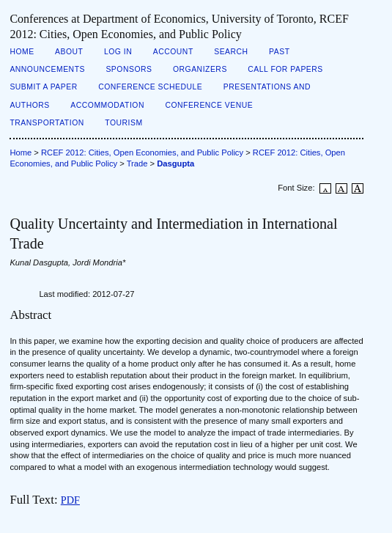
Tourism (123, 123)
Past (279, 52)
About (69, 52)
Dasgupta (175, 163)
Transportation (47, 123)
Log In (118, 52)
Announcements (47, 69)
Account (173, 52)
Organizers (200, 69)
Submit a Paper (43, 87)
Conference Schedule (150, 87)
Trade (137, 163)
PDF (70, 500)
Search (231, 52)
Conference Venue (209, 105)
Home (22, 52)
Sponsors (129, 69)
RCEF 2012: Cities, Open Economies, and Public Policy (142, 152)
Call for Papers (285, 69)
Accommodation (107, 105)
